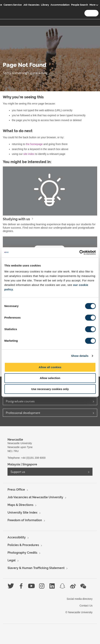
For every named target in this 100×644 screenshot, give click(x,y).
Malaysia (14, 464)
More (92, 5)
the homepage (34, 144)
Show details (80, 356)
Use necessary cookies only (50, 389)
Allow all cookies (50, 367)
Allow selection (50, 378)
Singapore (30, 464)
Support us (18, 472)
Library (45, 5)
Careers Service (13, 5)
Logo (7, 8)
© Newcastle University (79, 612)
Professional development (23, 413)
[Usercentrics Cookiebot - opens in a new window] (79, 252)
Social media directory (80, 599)
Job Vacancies (31, 5)
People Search (80, 5)
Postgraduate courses (20, 401)
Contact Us (86, 606)
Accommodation (60, 5)
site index (29, 154)
